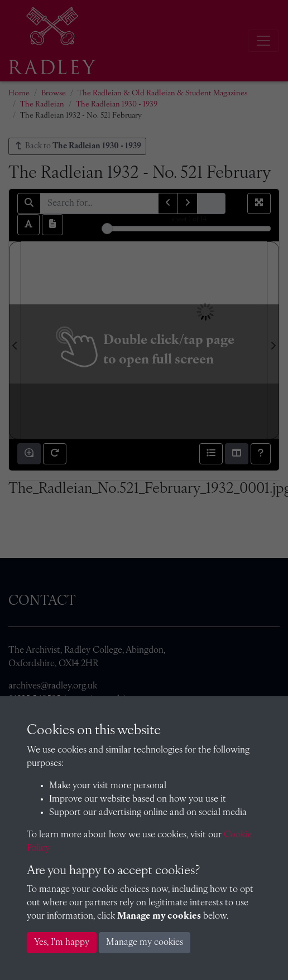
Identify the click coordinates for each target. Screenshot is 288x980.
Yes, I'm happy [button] (62, 943)
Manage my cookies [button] (145, 943)
